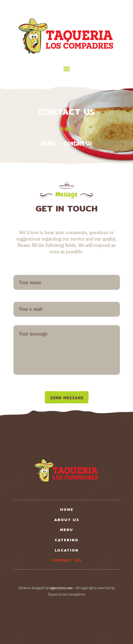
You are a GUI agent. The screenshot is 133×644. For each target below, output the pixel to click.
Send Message (67, 398)
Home (48, 143)
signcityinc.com (61, 588)
